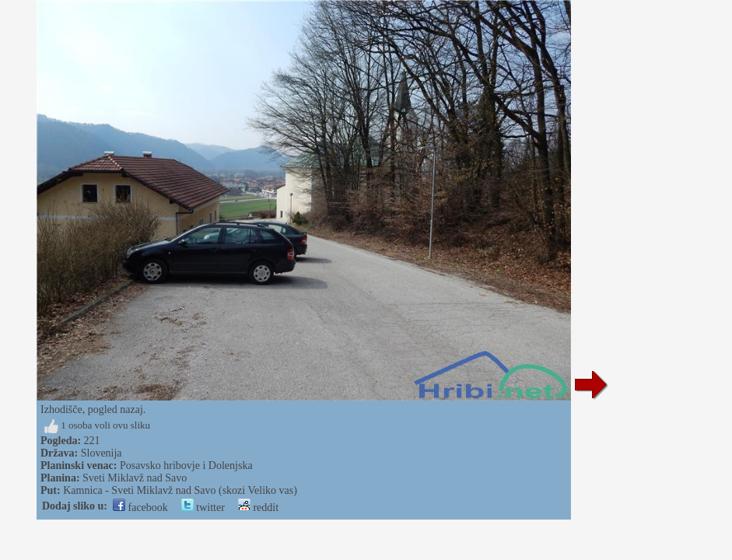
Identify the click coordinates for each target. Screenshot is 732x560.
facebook (140, 507)
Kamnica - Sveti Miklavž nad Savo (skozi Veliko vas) (180, 490)
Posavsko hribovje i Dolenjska (186, 465)
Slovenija (102, 453)
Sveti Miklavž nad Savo (135, 478)
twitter (203, 507)
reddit (258, 507)
